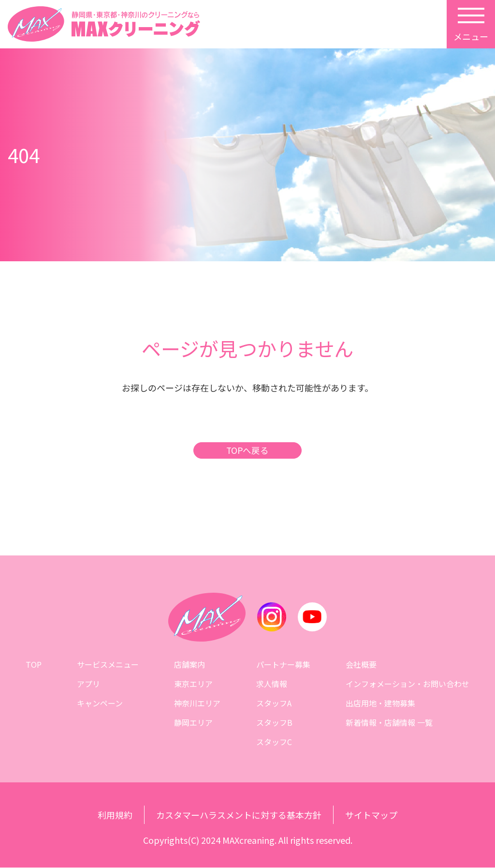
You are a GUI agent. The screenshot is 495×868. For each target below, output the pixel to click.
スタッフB (274, 723)
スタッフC (274, 742)
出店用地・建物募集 (380, 703)
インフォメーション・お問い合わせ (408, 684)
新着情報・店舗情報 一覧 (389, 723)
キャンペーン (100, 703)
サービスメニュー (108, 665)
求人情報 (272, 684)
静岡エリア (193, 723)
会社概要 (361, 665)
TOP (34, 665)
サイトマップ (371, 815)
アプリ (88, 684)
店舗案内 (189, 665)
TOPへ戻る (247, 451)
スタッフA (274, 703)
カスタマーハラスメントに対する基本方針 (239, 815)
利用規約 (115, 815)
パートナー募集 (283, 665)
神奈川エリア (197, 703)
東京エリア (193, 684)
